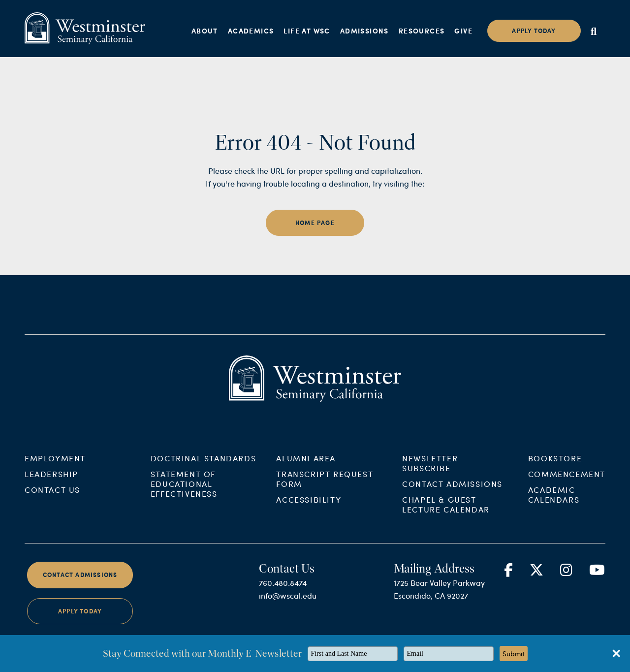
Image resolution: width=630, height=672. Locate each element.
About (205, 31)
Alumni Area (306, 489)
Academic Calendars (554, 526)
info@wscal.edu (288, 626)
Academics (251, 31)
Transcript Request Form (325, 510)
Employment (55, 489)
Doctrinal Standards (203, 489)
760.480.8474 (283, 614)
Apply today (534, 31)
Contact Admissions (452, 515)
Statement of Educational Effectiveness (184, 515)
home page (315, 223)
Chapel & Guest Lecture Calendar (446, 535)
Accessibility (309, 530)
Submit (514, 654)
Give (463, 31)
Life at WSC (307, 31)
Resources (422, 31)
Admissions (364, 31)
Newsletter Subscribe (430, 494)
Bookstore (555, 489)
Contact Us (52, 521)
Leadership (51, 505)
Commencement (567, 505)
